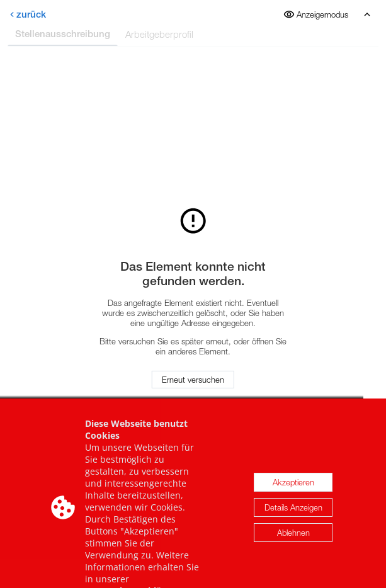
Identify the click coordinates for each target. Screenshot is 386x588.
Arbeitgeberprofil (159, 34)
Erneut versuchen (193, 380)
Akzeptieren (293, 490)
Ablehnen (293, 541)
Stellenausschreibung (63, 34)
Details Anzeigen (293, 516)
